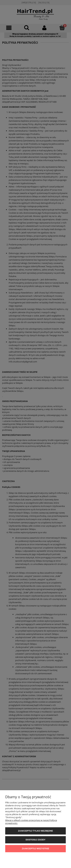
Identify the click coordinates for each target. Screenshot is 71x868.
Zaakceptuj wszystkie (35, 849)
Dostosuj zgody (35, 840)
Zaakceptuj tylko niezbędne (36, 831)
